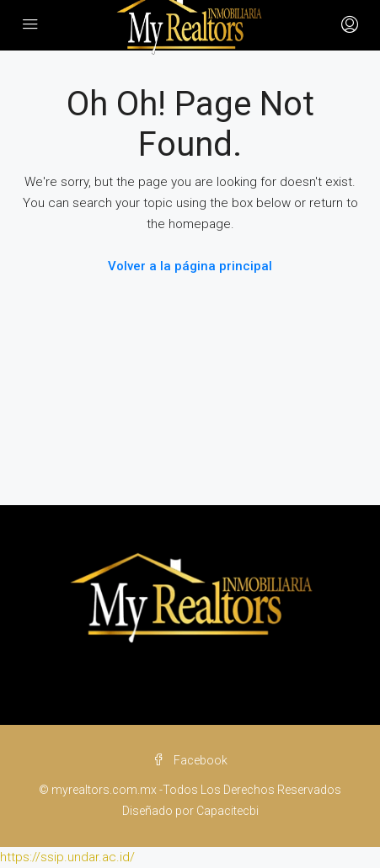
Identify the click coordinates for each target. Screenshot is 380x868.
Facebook (190, 760)
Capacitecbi (227, 811)
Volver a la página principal (190, 266)
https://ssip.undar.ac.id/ (67, 857)
